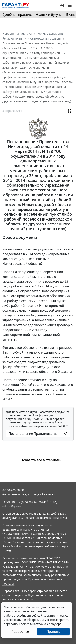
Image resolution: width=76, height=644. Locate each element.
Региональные (12, 38)
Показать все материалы (38, 460)
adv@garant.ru (12, 518)
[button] (62, 5)
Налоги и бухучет (49, 15)
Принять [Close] (53, 632)
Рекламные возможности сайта (45, 518)
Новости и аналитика (17, 34)
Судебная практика (18, 15)
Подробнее (20, 632)
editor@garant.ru (14, 506)
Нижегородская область (44, 38)
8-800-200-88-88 (13, 490)
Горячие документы (51, 34)
